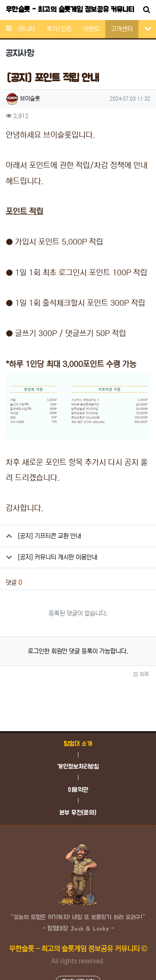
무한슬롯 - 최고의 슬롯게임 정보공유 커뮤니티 (70, 10)
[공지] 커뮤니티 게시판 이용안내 (58, 557)
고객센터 (122, 29)
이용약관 (78, 790)
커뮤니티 (24, 29)
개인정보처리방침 (78, 767)
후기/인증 (59, 29)
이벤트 (91, 29)
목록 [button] (141, 674)
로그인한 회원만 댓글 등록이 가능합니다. (78, 651)
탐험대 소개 (78, 744)
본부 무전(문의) (78, 813)
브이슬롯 (30, 99)
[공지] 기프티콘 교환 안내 (50, 536)
